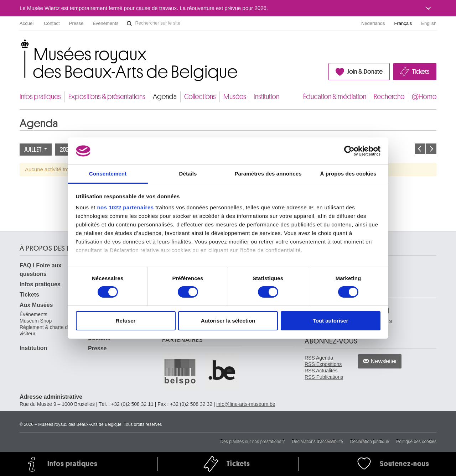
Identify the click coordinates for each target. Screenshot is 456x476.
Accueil (27, 23)
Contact (52, 23)
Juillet (36, 150)
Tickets (421, 72)
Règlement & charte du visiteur (45, 330)
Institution (266, 97)
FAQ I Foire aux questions (40, 270)
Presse (76, 23)
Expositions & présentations (107, 97)
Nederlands (373, 23)
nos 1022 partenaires (125, 207)
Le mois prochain (431, 149)
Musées (235, 97)
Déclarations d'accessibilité (317, 441)
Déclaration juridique (370, 441)
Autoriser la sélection (228, 321)
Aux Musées (36, 305)
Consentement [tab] (108, 174)
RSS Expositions (323, 364)
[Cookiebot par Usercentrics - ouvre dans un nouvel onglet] (349, 151)
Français (403, 23)
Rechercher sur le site (129, 23)
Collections (200, 97)
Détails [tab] (188, 174)
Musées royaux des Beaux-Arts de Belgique (20, 46)
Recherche (389, 97)
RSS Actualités (321, 371)
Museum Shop (36, 321)
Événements (105, 23)
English (429, 23)
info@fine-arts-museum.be (246, 404)
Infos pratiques (40, 97)
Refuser (126, 321)
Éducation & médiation (335, 97)
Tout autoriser (331, 321)
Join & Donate (365, 72)
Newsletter (384, 361)
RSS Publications (324, 377)
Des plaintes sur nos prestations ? (252, 441)
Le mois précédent (420, 149)
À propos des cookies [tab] (348, 174)
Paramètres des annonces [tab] (268, 174)
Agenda (165, 97)
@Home (424, 97)
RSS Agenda (319, 358)
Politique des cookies (416, 441)
